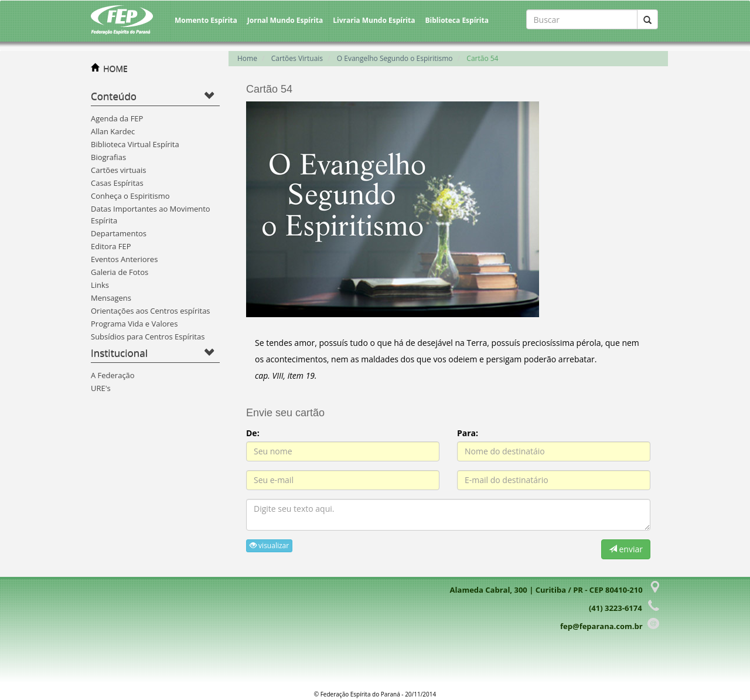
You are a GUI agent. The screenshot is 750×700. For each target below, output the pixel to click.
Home (247, 58)
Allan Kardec (113, 131)
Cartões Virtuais (297, 58)
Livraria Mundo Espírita (374, 20)
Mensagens (111, 298)
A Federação (113, 375)
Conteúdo (114, 96)
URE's (101, 388)
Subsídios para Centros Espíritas (148, 337)
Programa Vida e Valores (134, 324)
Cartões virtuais (118, 170)
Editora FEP (111, 246)
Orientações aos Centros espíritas (151, 311)
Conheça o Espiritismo (130, 196)
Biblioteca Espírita (456, 20)
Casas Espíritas (117, 183)
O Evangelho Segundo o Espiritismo (395, 58)
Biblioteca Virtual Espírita (135, 144)
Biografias (108, 157)
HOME (115, 68)
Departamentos (119, 233)
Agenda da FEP (117, 118)
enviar (626, 549)
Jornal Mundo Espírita (285, 20)
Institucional (119, 353)
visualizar (269, 546)
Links (100, 285)
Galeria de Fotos (120, 272)
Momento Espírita (206, 20)
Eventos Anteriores (124, 259)
